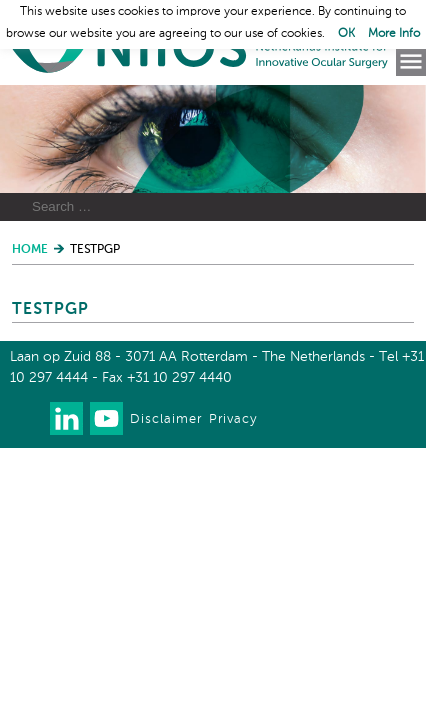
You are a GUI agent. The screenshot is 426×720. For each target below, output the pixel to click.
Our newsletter (26, 418)
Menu (411, 62)
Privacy (233, 419)
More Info (394, 34)
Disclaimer (166, 419)
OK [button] (346, 34)
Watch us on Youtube (106, 418)
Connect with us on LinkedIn (66, 418)
